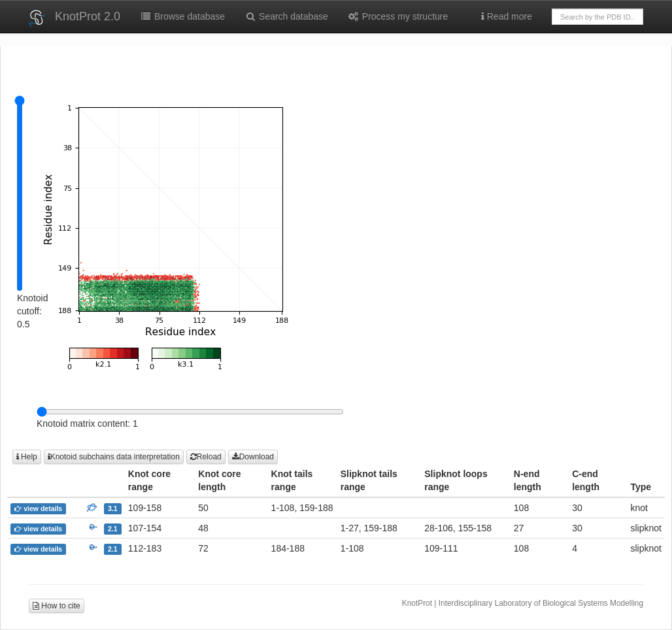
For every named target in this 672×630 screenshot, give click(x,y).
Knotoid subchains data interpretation (114, 457)
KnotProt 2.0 (88, 16)
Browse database (182, 16)
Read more (507, 16)
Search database (286, 16)
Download (253, 457)
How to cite (57, 606)
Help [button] (27, 457)
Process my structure (398, 16)
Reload (206, 457)
